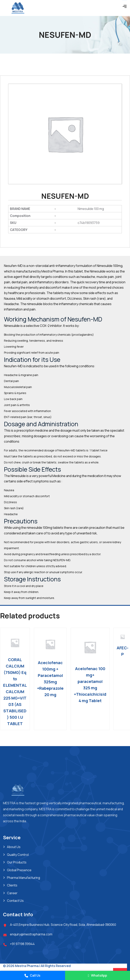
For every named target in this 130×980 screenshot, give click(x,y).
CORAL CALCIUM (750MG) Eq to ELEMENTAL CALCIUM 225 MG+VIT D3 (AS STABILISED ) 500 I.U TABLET (15, 692)
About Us (14, 847)
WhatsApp (97, 975)
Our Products (17, 862)
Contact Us (15, 901)
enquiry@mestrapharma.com (31, 934)
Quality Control (18, 855)
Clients (12, 885)
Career (12, 893)
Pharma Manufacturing (23, 878)
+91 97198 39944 (22, 944)
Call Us (32, 975)
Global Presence (19, 870)
